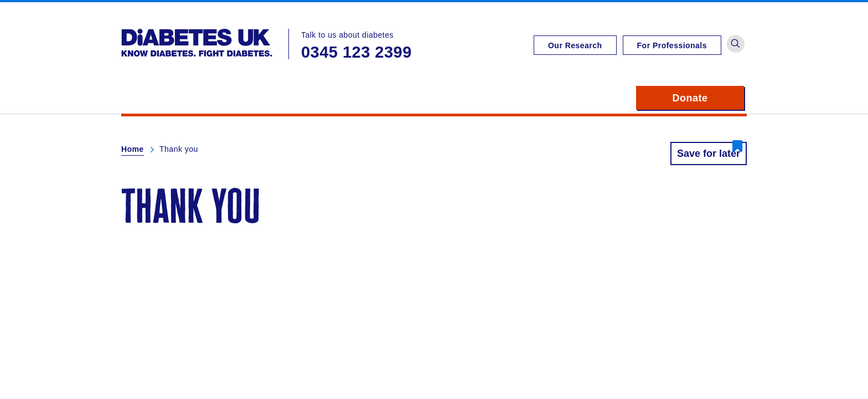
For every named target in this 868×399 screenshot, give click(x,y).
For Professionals (672, 45)
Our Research (575, 45)
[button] (736, 44)
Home (133, 149)
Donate (708, 98)
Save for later (709, 154)
